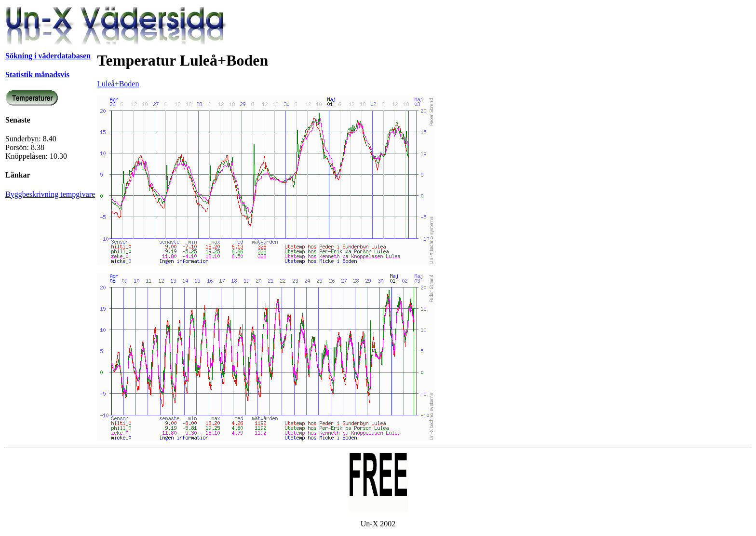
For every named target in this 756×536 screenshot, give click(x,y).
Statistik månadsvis (37, 75)
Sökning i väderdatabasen (48, 56)
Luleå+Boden (118, 84)
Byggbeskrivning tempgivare (50, 194)
